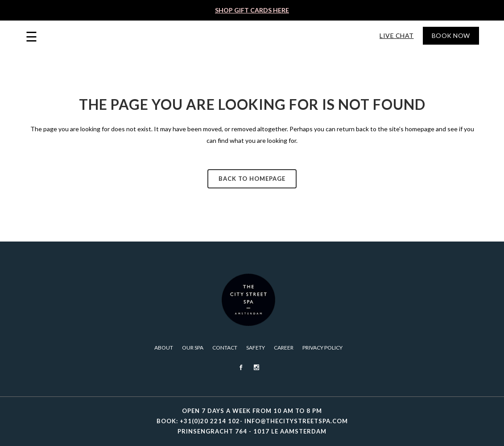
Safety (256, 348)
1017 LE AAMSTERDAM (290, 431)
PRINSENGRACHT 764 (212, 431)
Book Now (451, 35)
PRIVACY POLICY (322, 348)
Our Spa (193, 348)
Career (284, 348)
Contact (225, 348)
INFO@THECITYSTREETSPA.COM (296, 421)
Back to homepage (252, 179)
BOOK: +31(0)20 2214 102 (198, 421)
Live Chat (397, 35)
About (164, 348)
